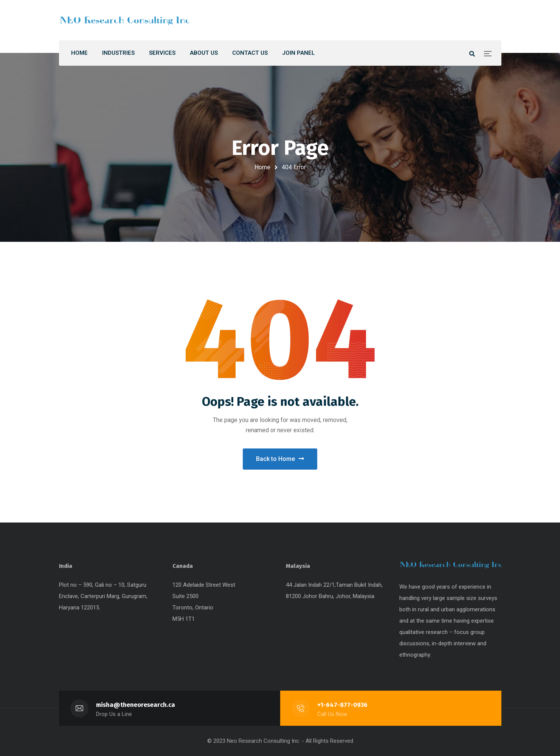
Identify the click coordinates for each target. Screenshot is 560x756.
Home (262, 167)
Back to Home (280, 459)
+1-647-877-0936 (342, 705)
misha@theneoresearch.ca (136, 705)
